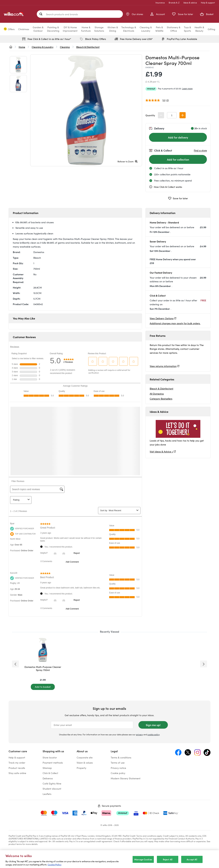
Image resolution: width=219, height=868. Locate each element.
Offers (11, 29)
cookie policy (153, 734)
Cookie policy (118, 773)
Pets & (159, 29)
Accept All (192, 859)
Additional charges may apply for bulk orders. (175, 323)
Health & (199, 29)
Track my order (17, 763)
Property (81, 768)
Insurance (160, 2)
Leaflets (47, 794)
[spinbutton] (172, 115)
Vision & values (85, 763)
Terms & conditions (121, 757)
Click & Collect (50, 773)
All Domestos (157, 394)
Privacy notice (118, 768)
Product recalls (17, 768)
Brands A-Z (174, 2)
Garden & (38, 29)
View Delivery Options (162, 318)
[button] (183, 115)
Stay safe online (17, 773)
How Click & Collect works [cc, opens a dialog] (166, 187)
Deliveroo (48, 778)
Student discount (52, 789)
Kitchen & (113, 29)
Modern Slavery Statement (126, 778)
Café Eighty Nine (52, 783)
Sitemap (47, 768)
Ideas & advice (190, 2)
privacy (139, 734)
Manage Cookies (143, 859)
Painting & (53, 29)
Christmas (24, 29)
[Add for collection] (178, 159)
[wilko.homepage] (11, 47)
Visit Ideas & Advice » (161, 451)
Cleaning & (146, 29)
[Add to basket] (43, 687)
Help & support (208, 2)
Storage (99, 29)
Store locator (50, 757)
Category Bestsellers (161, 399)
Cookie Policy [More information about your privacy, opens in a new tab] (54, 864)
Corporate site (85, 757)
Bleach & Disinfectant (162, 388)
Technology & (129, 29)
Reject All (168, 859)
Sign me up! (153, 725)
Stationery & (174, 29)
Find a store (200, 150)
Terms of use (118, 763)
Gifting (211, 29)
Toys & (187, 29)
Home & (86, 29)
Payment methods (53, 763)
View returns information (163, 366)
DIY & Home (70, 29)
